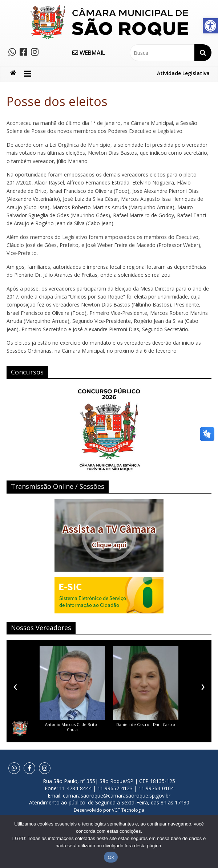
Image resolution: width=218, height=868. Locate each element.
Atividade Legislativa (183, 73)
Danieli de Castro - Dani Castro (146, 724)
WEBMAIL (89, 53)
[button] (210, 26)
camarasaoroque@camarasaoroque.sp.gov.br (117, 796)
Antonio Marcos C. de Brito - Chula (72, 727)
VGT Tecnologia (128, 810)
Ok (111, 857)
